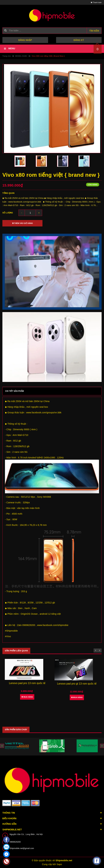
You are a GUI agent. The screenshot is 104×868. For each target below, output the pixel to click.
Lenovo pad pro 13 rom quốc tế (27, 683)
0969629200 (15, 842)
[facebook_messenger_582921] (97, 861)
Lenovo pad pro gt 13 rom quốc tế (77, 684)
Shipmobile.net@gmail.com (22, 848)
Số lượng (8, 213)
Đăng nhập (25, 40)
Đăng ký (79, 40)
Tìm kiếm (94, 31)
